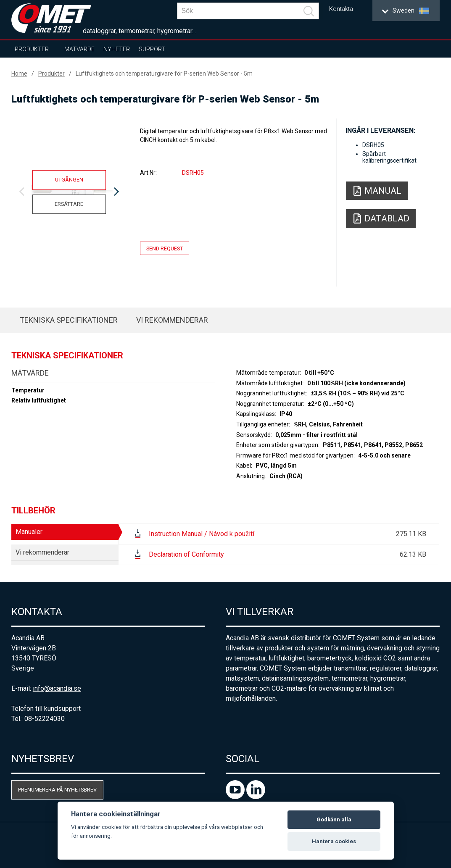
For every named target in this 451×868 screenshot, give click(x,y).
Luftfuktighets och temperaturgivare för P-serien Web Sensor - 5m (164, 74)
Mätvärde (79, 49)
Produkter (32, 49)
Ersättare (69, 204)
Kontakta (341, 9)
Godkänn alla (334, 819)
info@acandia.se (57, 688)
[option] (69, 192)
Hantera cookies (334, 841)
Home (19, 74)
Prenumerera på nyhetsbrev (57, 790)
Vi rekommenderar (172, 320)
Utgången (69, 180)
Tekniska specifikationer (69, 320)
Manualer (29, 532)
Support (152, 49)
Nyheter (117, 49)
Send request (165, 248)
